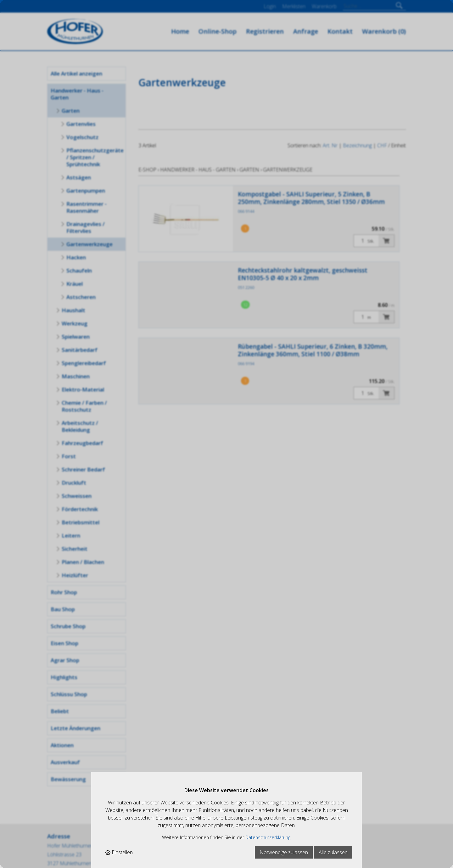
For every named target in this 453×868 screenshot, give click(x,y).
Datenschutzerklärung (268, 837)
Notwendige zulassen (284, 852)
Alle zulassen (333, 852)
